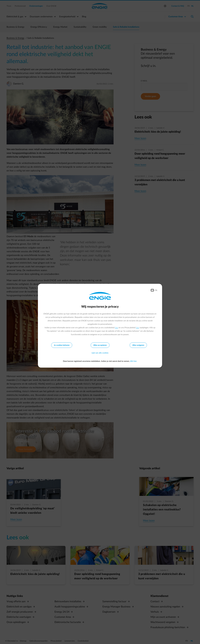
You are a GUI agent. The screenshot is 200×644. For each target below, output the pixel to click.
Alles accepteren (100, 345)
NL (156, 290)
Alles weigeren (138, 345)
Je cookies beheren (62, 345)
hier (117, 328)
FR (152, 290)
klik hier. (134, 361)
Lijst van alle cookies (100, 353)
